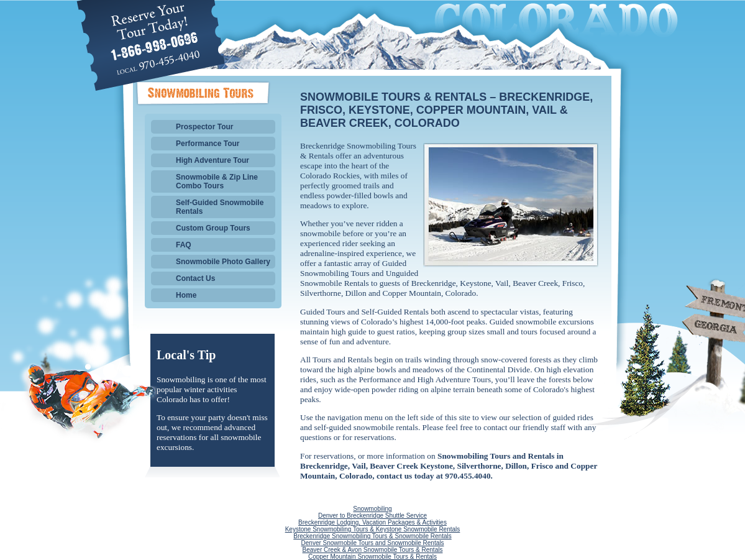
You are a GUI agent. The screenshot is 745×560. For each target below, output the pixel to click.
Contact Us (195, 278)
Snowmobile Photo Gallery (223, 262)
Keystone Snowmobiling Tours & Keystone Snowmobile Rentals (373, 529)
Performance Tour (208, 144)
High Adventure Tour (213, 160)
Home (186, 295)
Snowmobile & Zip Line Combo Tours (217, 181)
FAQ (184, 245)
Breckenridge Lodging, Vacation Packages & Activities (372, 522)
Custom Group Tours (213, 228)
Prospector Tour (204, 127)
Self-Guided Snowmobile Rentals (220, 207)
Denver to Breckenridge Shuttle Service (372, 516)
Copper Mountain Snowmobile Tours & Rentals (372, 557)
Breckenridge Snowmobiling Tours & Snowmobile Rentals (372, 536)
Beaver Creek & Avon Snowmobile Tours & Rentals (373, 550)
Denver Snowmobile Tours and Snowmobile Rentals (373, 543)
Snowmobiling (372, 509)
